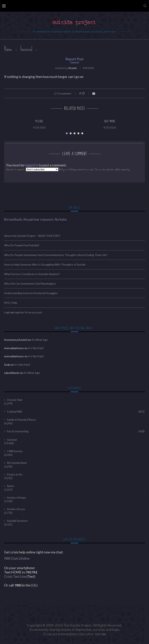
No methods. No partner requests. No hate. (36, 219)
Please (39, 121)
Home (8, 49)
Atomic (73, 68)
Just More (110, 121)
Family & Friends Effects (21, 420)
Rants (11, 486)
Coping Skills (76, 412)
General (26, 49)
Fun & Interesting (76, 431)
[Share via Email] (94, 93)
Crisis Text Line (15, 576)
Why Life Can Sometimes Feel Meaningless (30, 284)
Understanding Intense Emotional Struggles (31, 293)
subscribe (110, 169)
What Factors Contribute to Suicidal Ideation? (32, 274)
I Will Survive (15, 451)
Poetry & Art (15, 474)
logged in (31, 165)
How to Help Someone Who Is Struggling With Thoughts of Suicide (45, 264)
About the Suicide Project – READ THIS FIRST (32, 236)
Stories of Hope (16, 498)
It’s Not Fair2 (36, 348)
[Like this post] (86, 93)
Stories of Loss (16, 509)
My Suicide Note (17, 463)
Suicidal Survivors (17, 521)
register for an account (28, 312)
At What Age (40, 340)
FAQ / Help (11, 303)
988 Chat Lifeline (17, 558)
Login (7, 312)
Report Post (74, 59)
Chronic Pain (15, 400)
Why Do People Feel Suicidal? (22, 245)
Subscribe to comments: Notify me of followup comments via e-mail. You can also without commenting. (68, 169)
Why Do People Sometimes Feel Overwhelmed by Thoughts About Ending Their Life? (56, 255)
